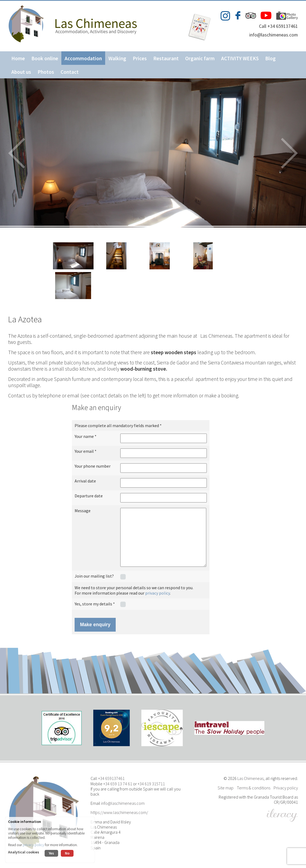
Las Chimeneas (250, 778)
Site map (226, 788)
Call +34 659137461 (278, 26)
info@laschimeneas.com (274, 35)
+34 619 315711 (151, 784)
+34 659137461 (111, 778)
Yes (51, 853)
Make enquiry (95, 625)
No (67, 853)
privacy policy (157, 593)
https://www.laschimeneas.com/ (119, 812)
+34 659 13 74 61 (118, 784)
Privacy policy (286, 788)
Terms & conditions (254, 788)
